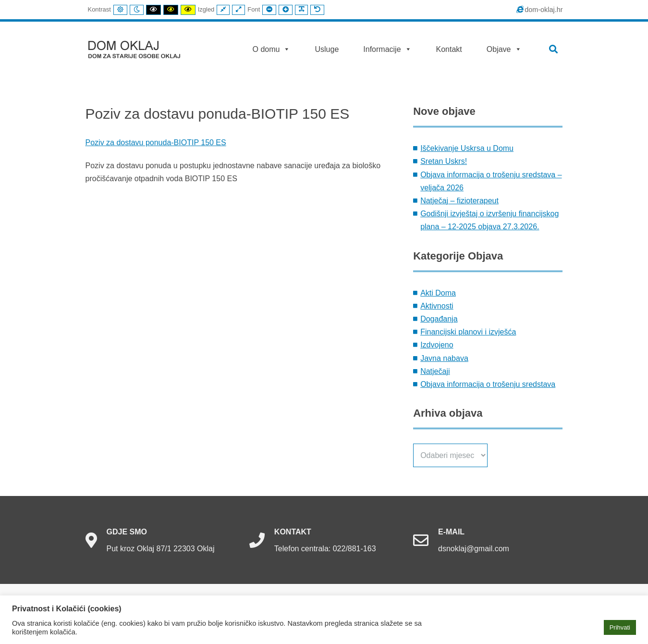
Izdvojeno (437, 345)
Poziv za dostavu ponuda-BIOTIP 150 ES (156, 142)
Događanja (439, 319)
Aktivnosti (437, 306)
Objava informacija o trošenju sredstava (488, 384)
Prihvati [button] (620, 627)
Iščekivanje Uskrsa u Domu (467, 148)
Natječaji (435, 371)
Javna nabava (444, 358)
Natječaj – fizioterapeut (459, 201)
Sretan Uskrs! (444, 161)
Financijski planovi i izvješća (468, 332)
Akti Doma (438, 293)
